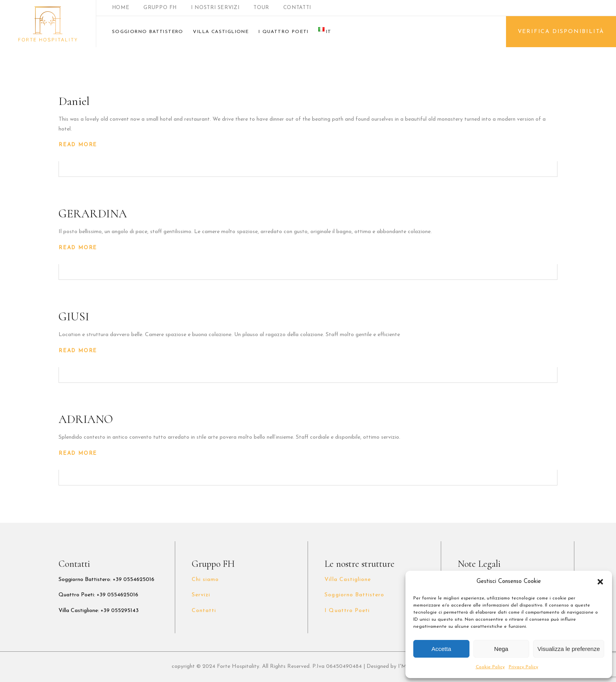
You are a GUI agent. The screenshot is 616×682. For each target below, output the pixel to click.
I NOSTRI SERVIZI (215, 8)
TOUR (261, 8)
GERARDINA (93, 214)
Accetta (441, 649)
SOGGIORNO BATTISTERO (148, 32)
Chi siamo (205, 580)
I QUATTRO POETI (284, 32)
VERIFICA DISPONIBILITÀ (561, 32)
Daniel (74, 101)
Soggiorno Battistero (354, 595)
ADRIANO (86, 419)
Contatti (204, 611)
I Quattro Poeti (347, 611)
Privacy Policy (523, 667)
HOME (121, 8)
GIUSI (74, 317)
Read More (78, 145)
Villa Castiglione (348, 580)
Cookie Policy (490, 667)
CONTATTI (297, 8)
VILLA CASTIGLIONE (221, 32)
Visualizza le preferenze (569, 649)
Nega (501, 649)
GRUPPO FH (160, 8)
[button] (600, 582)
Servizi (201, 595)
